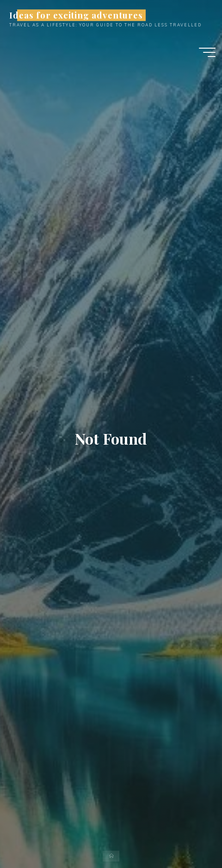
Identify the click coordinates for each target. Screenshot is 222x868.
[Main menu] (207, 52)
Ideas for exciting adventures (76, 15)
